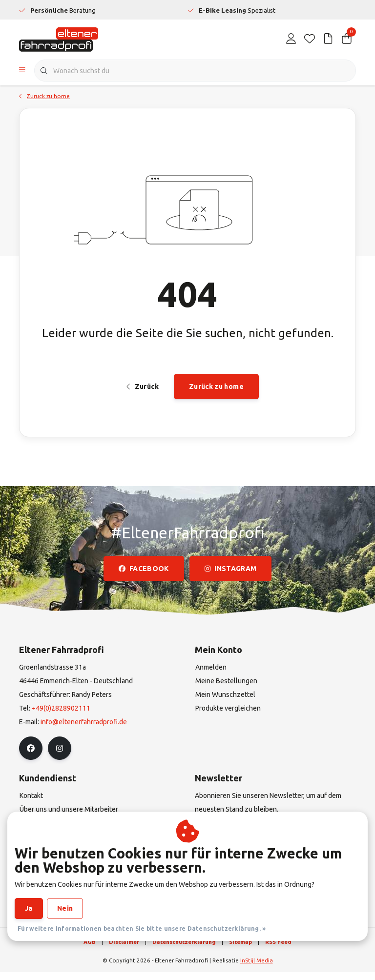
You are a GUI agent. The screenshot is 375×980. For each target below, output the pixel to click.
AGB (90, 949)
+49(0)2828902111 (61, 716)
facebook (144, 576)
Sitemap (240, 949)
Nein (65, 908)
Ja (29, 908)
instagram (230, 576)
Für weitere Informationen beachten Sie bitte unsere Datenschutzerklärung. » (142, 929)
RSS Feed (278, 949)
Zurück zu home (216, 393)
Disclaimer (124, 949)
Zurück (143, 393)
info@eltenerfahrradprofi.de (84, 730)
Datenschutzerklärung (184, 949)
